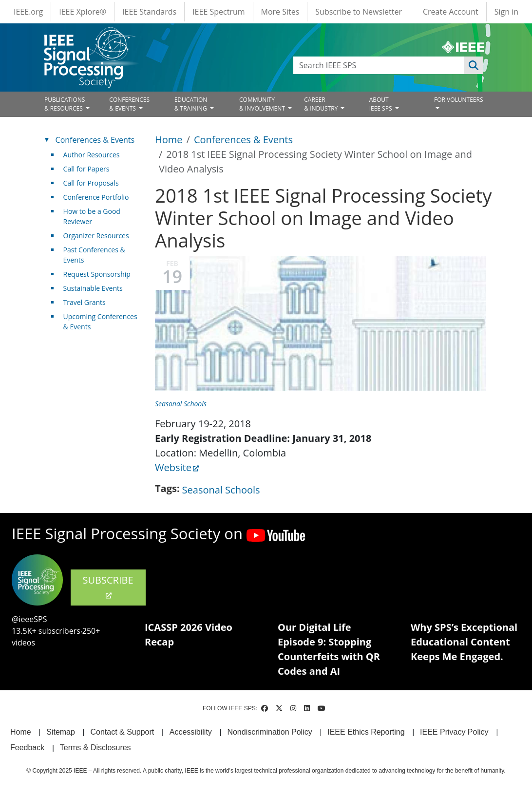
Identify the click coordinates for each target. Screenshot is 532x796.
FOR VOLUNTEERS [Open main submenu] (459, 100)
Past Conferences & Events (94, 255)
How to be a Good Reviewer (92, 216)
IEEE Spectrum (218, 12)
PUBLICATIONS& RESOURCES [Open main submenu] (65, 104)
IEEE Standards (149, 12)
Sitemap (61, 732)
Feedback (27, 748)
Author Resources (92, 155)
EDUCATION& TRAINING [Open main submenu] (191, 104)
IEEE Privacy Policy (454, 732)
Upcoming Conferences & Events (100, 322)
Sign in (506, 12)
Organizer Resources (96, 236)
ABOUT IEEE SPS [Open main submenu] (381, 104)
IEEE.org (28, 12)
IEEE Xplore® (83, 12)
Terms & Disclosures (95, 748)
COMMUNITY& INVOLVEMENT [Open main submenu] (263, 104)
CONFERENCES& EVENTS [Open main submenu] (129, 104)
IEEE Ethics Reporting (366, 732)
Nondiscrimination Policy (269, 732)
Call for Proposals (91, 183)
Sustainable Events (93, 288)
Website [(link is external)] (177, 467)
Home (169, 140)
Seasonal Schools (181, 404)
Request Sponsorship (97, 274)
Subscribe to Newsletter (359, 12)
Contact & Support (122, 732)
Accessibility (191, 732)
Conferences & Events (243, 140)
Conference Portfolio (96, 197)
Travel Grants (85, 302)
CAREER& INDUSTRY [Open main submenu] (322, 104)
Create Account (451, 12)
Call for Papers (86, 169)
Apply (474, 65)
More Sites (280, 12)
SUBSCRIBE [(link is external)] (108, 587)
